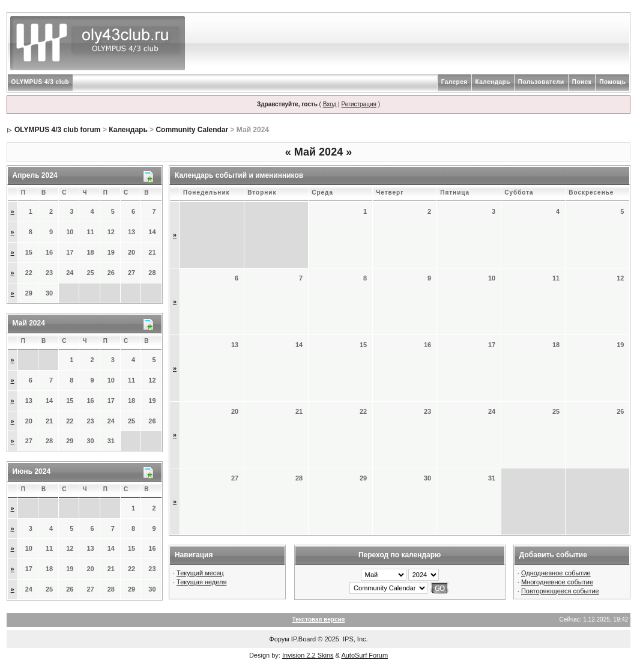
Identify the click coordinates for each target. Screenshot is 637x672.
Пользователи (541, 82)
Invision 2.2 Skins (308, 655)
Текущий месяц (200, 573)
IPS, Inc (355, 639)
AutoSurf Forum (364, 655)
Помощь (612, 82)
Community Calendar (192, 130)
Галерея (454, 82)
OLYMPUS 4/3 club (41, 82)
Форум (279, 639)
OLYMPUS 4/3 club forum (58, 130)
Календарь (493, 82)
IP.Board (303, 639)
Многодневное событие (557, 582)
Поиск (582, 82)
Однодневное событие (556, 573)
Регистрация (358, 104)
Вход (330, 104)
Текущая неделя (201, 582)
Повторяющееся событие (560, 591)
